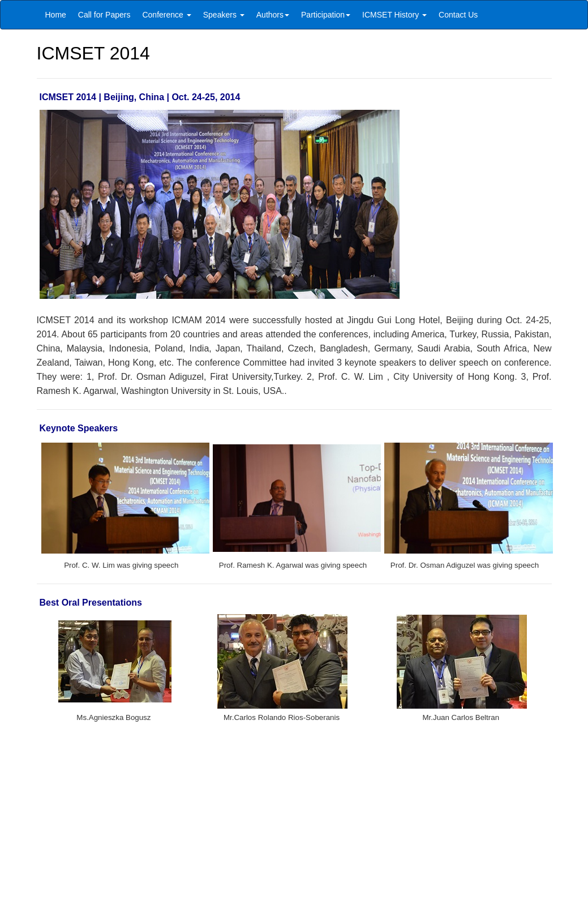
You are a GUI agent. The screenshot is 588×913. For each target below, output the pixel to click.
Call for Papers (104, 15)
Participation (326, 15)
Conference (166, 15)
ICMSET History (394, 15)
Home (56, 15)
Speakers (224, 15)
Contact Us (458, 15)
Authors (273, 15)
